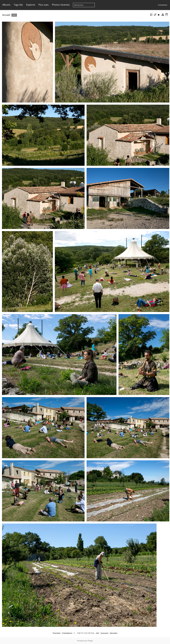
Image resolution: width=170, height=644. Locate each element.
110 (78, 633)
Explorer (31, 5)
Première (57, 633)
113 (89, 633)
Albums (6, 5)
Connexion (163, 5)
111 (82, 633)
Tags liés (18, 5)
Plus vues (44, 5)
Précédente (67, 633)
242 (97, 633)
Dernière (114, 633)
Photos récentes (61, 5)
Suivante (104, 633)
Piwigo (90, 641)
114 (92, 633)
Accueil (6, 15)
